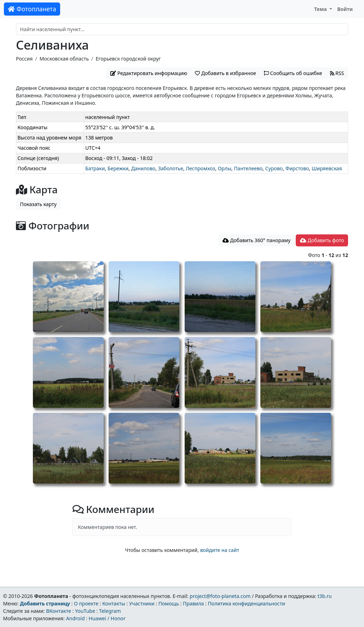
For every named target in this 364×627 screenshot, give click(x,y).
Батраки (95, 168)
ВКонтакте (59, 611)
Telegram (110, 611)
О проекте (86, 603)
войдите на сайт (220, 550)
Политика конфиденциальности (247, 603)
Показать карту (38, 204)
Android (76, 618)
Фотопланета (32, 9)
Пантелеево (248, 168)
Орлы (225, 168)
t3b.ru (325, 596)
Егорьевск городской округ (128, 59)
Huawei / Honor (107, 618)
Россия (24, 59)
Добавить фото (322, 240)
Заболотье (171, 168)
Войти (345, 9)
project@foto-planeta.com (220, 596)
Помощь (169, 603)
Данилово (143, 168)
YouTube (85, 611)
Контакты (114, 603)
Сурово (274, 168)
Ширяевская (327, 168)
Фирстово (297, 168)
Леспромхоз (200, 168)
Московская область (64, 59)
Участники (142, 603)
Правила (193, 603)
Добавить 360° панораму (257, 240)
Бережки (118, 168)
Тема (321, 9)
